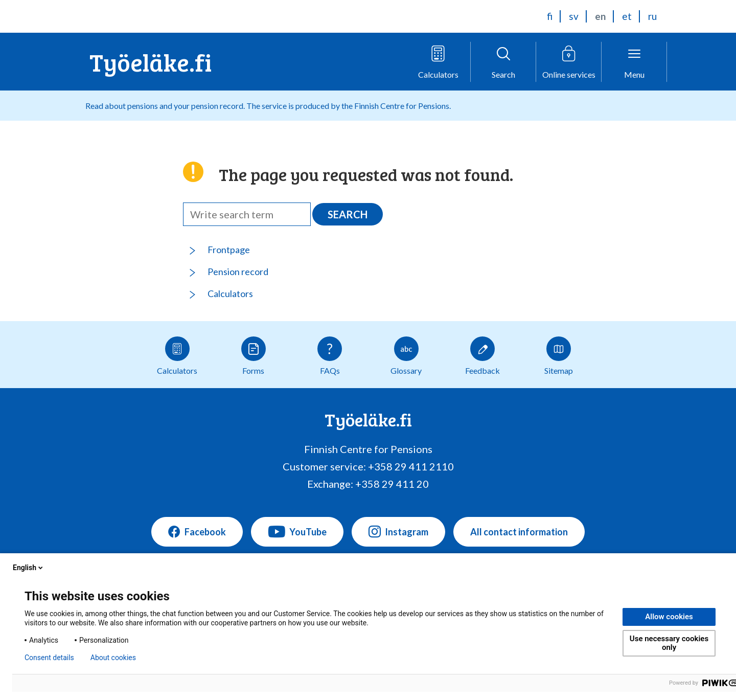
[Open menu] (634, 62)
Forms (254, 356)
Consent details (49, 658)
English (29, 568)
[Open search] (503, 62)
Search (348, 214)
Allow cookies (669, 617)
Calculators (230, 293)
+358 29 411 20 (392, 484)
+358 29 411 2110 (411, 466)
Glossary (406, 356)
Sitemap (559, 356)
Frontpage (229, 250)
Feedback (482, 356)
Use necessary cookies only (669, 643)
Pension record (238, 272)
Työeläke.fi (151, 62)
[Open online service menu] (569, 62)
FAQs (330, 356)
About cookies (113, 658)
